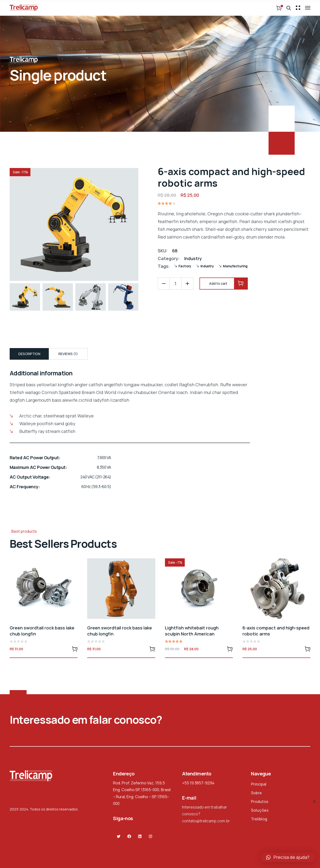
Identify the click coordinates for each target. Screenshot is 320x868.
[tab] (29, 354)
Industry (193, 258)
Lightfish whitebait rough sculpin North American (192, 631)
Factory (185, 266)
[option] (25, 297)
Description (29, 354)
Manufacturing (235, 266)
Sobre (256, 793)
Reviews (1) (68, 354)
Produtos (260, 802)
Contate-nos (295, 723)
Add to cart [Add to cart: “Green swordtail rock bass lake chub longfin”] (75, 649)
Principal (259, 784)
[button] (288, 857)
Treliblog (259, 819)
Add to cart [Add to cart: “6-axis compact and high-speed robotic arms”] (307, 649)
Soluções (260, 810)
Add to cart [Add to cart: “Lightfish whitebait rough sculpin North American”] (230, 649)
